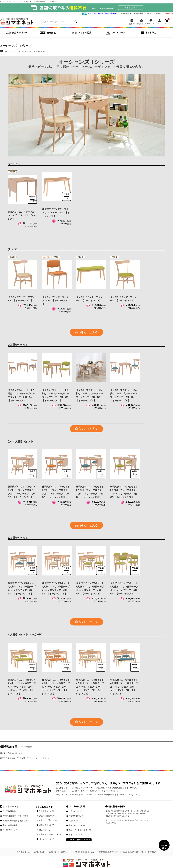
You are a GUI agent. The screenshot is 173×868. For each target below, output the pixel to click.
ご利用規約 (152, 852)
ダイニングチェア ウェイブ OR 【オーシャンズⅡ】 (55, 301)
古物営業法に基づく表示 (108, 852)
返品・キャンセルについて (50, 834)
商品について (74, 821)
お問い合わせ (149, 13)
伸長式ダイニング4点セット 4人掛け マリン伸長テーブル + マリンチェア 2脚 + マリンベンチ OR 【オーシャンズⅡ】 (57, 687)
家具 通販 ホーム (23, 852)
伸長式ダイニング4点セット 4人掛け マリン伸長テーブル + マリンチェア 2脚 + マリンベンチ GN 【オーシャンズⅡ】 (23, 687)
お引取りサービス (10, 830)
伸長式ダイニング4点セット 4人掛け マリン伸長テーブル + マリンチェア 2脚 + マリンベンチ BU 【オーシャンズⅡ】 (125, 687)
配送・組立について (77, 825)
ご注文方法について (47, 816)
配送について (45, 830)
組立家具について (46, 825)
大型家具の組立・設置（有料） (16, 816)
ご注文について (75, 811)
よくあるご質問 (138, 13)
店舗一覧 (53, 852)
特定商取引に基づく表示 (85, 852)
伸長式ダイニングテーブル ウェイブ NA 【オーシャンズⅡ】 (22, 215)
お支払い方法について (48, 820)
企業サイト (159, 13)
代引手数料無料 (9, 811)
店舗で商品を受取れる (12, 825)
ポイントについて (46, 839)
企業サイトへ (66, 852)
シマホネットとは (126, 13)
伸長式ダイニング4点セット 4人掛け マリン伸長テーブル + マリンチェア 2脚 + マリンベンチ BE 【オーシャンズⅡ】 (91, 687)
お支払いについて (76, 816)
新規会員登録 (169, 13)
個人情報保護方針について (133, 852)
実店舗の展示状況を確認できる (16, 821)
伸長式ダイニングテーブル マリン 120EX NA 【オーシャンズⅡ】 (56, 213)
